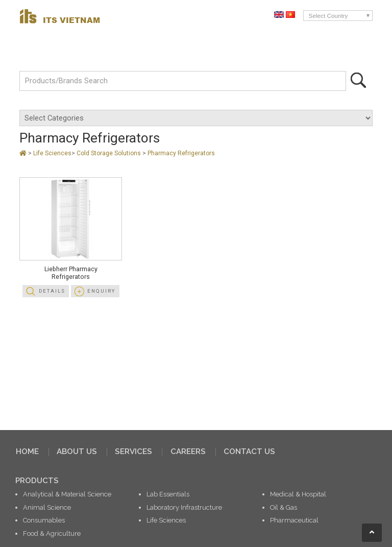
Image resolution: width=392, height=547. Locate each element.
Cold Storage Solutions (109, 153)
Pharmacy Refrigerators (181, 153)
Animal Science (47, 507)
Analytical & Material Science (67, 494)
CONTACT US (249, 451)
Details (52, 291)
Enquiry (101, 291)
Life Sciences (52, 153)
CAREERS (188, 451)
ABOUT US (77, 451)
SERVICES (133, 451)
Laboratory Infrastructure (184, 507)
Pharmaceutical (294, 520)
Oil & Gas (284, 507)
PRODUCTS (37, 481)
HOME (27, 451)
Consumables (44, 520)
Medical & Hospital (298, 494)
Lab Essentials (168, 494)
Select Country (328, 16)
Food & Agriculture (52, 533)
